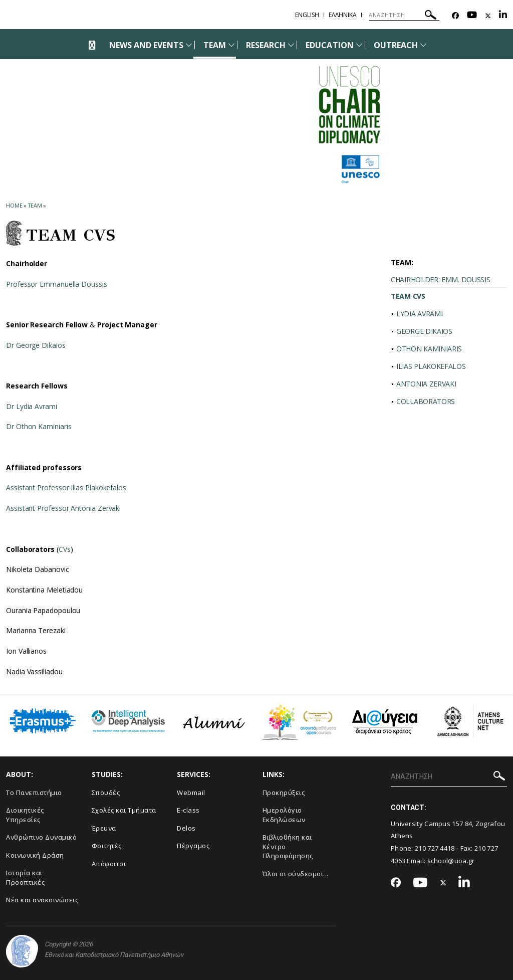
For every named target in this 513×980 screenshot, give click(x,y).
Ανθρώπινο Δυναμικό (41, 837)
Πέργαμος (193, 846)
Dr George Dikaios (36, 345)
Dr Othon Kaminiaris (39, 426)
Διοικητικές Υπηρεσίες (25, 815)
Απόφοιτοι (109, 864)
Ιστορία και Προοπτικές (25, 877)
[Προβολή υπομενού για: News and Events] (189, 45)
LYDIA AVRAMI (419, 314)
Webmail (191, 793)
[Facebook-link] (455, 16)
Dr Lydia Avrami (32, 406)
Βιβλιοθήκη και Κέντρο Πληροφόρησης (288, 846)
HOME (14, 205)
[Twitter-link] (488, 16)
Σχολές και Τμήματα (124, 810)
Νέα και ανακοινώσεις (42, 900)
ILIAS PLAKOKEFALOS (431, 366)
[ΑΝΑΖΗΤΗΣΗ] (404, 15)
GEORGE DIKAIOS (424, 331)
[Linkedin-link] (503, 16)
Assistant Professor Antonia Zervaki (63, 508)
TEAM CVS (408, 296)
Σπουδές (106, 793)
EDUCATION (329, 45)
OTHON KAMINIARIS (429, 349)
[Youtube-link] (472, 16)
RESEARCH (266, 45)
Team (35, 205)
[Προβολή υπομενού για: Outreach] (423, 45)
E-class (188, 810)
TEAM (215, 45)
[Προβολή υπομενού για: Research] (291, 45)
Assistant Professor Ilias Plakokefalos (66, 487)
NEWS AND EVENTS (146, 45)
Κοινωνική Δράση (35, 855)
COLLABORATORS (426, 401)
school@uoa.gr (451, 861)
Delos (186, 828)
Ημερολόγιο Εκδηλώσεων (284, 815)
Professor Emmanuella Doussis (57, 284)
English (307, 15)
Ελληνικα (343, 15)
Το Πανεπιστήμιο (34, 793)
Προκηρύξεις (284, 793)
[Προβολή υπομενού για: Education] (359, 45)
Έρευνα (104, 828)
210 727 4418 (435, 848)
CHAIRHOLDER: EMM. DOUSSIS (441, 279)
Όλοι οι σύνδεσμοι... (296, 874)
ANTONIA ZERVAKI (426, 384)
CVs (65, 549)
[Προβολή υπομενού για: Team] (231, 45)
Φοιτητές (107, 846)
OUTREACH (396, 45)
